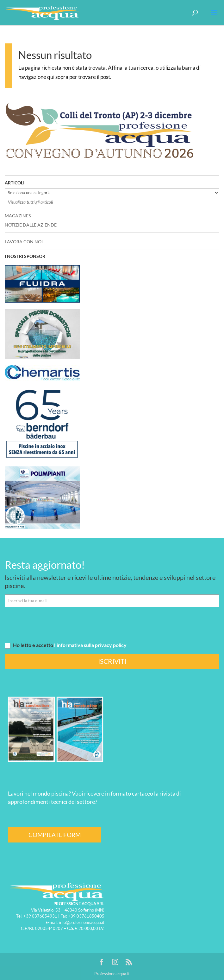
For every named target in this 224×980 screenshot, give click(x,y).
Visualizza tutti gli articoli (30, 202)
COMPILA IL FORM (55, 835)
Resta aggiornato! (45, 565)
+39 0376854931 (40, 916)
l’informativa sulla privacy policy (90, 645)
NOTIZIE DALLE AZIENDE (31, 225)
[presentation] (53, 624)
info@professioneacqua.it (82, 922)
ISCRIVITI (112, 661)
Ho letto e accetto (66, 645)
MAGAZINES (18, 216)
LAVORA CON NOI (24, 242)
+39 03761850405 (86, 916)
